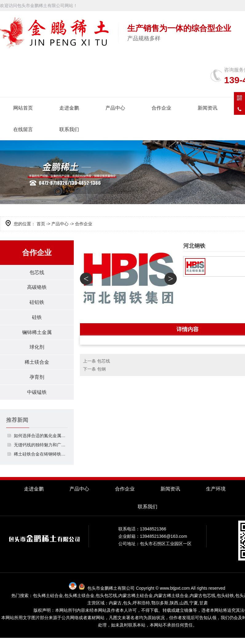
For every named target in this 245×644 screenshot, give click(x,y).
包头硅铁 (225, 602)
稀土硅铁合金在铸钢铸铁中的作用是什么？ (41, 460)
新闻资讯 (207, 108)
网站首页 (23, 108)
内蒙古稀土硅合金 (136, 602)
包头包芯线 (106, 602)
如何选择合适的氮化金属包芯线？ (41, 442)
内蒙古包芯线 (203, 602)
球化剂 (37, 351)
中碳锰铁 (37, 398)
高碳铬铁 (37, 288)
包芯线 (37, 273)
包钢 (101, 369)
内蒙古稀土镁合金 (171, 602)
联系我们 (69, 129)
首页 (41, 224)
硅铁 (37, 320)
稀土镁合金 (37, 367)
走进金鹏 (69, 108)
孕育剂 (37, 382)
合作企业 (161, 108)
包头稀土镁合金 (79, 602)
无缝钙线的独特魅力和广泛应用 (41, 451)
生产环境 (216, 495)
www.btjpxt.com (175, 594)
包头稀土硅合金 (48, 602)
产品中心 (115, 108)
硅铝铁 (37, 304)
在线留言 (23, 129)
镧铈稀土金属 (37, 335)
